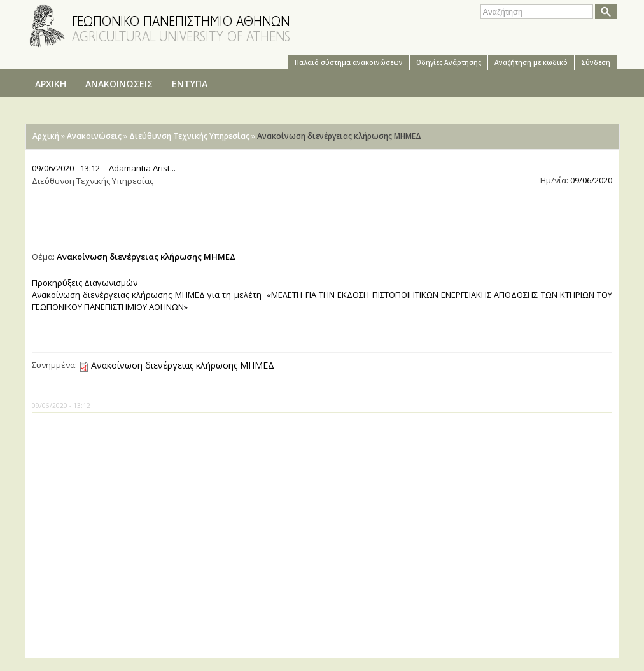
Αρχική (46, 136)
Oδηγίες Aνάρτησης (449, 62)
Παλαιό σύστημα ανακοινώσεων (349, 62)
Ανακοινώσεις (94, 136)
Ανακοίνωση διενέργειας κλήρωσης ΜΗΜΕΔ (183, 365)
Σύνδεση (596, 62)
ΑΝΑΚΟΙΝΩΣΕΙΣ (119, 84)
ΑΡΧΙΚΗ (51, 84)
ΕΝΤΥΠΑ (190, 84)
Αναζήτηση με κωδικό (531, 62)
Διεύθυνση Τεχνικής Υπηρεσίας (189, 136)
